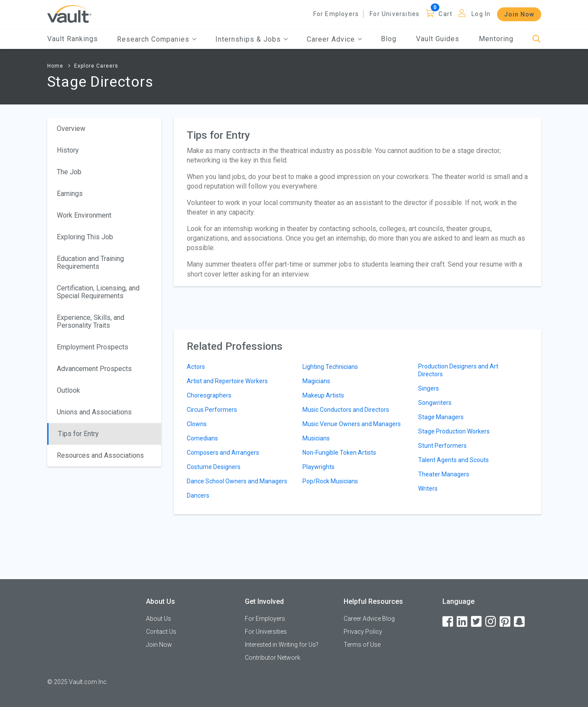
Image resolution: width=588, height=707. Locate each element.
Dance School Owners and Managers (237, 481)
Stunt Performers (442, 446)
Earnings (70, 194)
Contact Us (161, 632)
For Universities (395, 14)
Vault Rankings (73, 39)
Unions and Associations (94, 412)
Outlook (68, 390)
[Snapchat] (520, 622)
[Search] (537, 39)
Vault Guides (438, 39)
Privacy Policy (363, 632)
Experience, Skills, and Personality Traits (91, 321)
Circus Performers (212, 410)
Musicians (316, 438)
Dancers (198, 495)
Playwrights (318, 467)
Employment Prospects (93, 347)
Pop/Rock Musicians (330, 481)
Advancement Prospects (94, 369)
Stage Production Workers (454, 431)
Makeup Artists (323, 395)
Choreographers (209, 395)
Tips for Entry (78, 434)
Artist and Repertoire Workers (227, 381)
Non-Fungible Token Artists (339, 453)
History (68, 150)
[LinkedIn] (463, 622)
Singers (429, 388)
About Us (159, 619)
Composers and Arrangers (223, 453)
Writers (428, 489)
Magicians (316, 381)
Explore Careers (96, 66)
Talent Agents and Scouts (453, 460)
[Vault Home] (69, 14)
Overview (71, 129)
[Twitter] (477, 622)
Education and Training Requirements (90, 262)
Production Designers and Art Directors (458, 370)
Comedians (202, 438)
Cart (445, 14)
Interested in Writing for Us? (282, 645)
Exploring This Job (85, 237)
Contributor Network (273, 658)
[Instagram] (491, 622)
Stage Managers (441, 417)
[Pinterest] (506, 622)
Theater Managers (444, 474)
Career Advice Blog (369, 619)
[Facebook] (448, 622)
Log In (481, 14)
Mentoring (496, 39)
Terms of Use (362, 645)
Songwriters (435, 403)
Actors (196, 367)
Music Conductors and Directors (346, 410)
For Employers (336, 14)
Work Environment (84, 215)
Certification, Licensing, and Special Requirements (98, 292)
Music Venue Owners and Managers (352, 424)
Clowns (197, 424)
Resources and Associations (100, 455)
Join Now (519, 14)
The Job (69, 172)
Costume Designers (214, 467)
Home (55, 66)
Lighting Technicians (330, 367)
